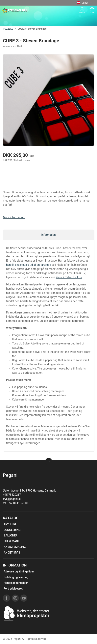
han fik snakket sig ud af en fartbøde (29, 265)
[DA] (15, 11)
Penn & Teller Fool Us (69, 277)
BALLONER (11, 535)
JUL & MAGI (11, 541)
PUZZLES (8, 29)
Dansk (84, 3)
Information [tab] (48, 235)
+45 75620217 (12, 495)
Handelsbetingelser (16, 583)
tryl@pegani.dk (12, 499)
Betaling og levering (16, 577)
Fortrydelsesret (13, 589)
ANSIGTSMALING (15, 547)
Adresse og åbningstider (19, 571)
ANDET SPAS (12, 553)
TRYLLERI (10, 524)
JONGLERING (12, 530)
